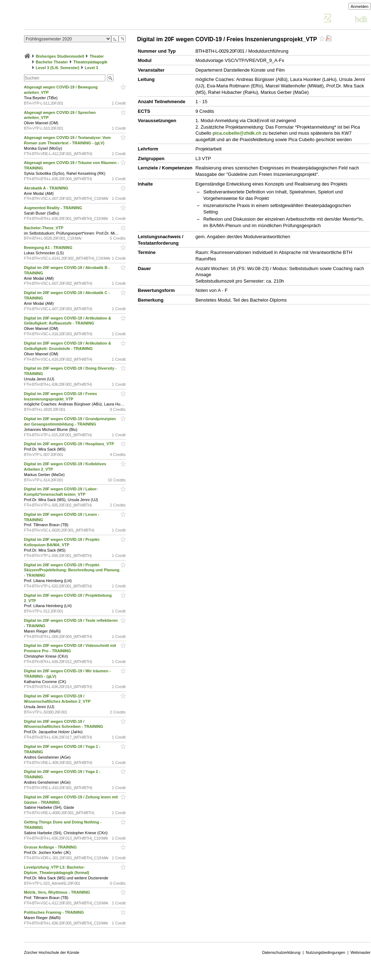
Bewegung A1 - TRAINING (49, 248)
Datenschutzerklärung (281, 952)
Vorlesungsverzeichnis (77, 19)
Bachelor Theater (52, 62)
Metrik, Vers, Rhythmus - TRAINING (58, 892)
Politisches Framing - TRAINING (55, 912)
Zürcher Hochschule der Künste (52, 952)
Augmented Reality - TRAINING (54, 208)
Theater (97, 56)
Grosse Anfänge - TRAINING (51, 847)
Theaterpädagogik (90, 62)
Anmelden (360, 6)
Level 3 (91, 68)
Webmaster (361, 952)
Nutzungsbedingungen (326, 952)
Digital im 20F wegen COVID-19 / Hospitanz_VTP (70, 444)
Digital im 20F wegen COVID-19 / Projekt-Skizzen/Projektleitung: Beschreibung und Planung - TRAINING (72, 570)
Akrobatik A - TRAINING (47, 188)
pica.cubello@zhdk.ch (237, 133)
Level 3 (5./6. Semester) (58, 68)
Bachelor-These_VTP (44, 228)
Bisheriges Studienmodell (60, 56)
